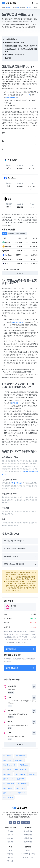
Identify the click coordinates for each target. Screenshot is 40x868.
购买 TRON (21, 779)
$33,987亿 (29, 8)
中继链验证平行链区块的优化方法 (17, 714)
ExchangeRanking (17, 322)
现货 (4, 234)
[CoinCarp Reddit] (18, 822)
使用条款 (10, 835)
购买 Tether (7, 760)
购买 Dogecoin (20, 774)
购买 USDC (19, 760)
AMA (7, 697)
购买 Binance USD (21, 770)
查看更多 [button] (20, 744)
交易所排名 (15, 403)
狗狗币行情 (28, 842)
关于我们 (10, 831)
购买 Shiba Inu (23, 784)
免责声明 (10, 842)
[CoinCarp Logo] (10, 3)
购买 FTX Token (9, 793)
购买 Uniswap (8, 798)
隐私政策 (10, 838)
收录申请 (10, 854)
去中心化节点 (10, 686)
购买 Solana (7, 774)
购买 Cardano (24, 765)
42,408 (8, 8)
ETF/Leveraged (21, 234)
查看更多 (20, 273)
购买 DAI (32, 774)
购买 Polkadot (8, 779)
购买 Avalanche (9, 784)
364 (18, 8)
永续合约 (11, 234)
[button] (26, 822)
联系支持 (10, 857)
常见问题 (10, 861)
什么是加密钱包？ (11, 98)
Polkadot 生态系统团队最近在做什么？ (19, 725)
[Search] (33, 3)
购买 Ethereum (20, 756)
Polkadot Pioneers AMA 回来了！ (17, 736)
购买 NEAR (22, 793)
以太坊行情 (28, 835)
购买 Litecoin (21, 788)
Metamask (27, 95)
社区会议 (9, 722)
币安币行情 (28, 838)
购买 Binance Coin (9, 765)
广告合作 (10, 850)
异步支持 (9, 711)
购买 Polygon (8, 788)
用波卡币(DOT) (17, 483)
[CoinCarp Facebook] (14, 822)
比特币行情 (28, 831)
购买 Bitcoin (7, 756)
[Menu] (37, 3)
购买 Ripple (7, 770)
